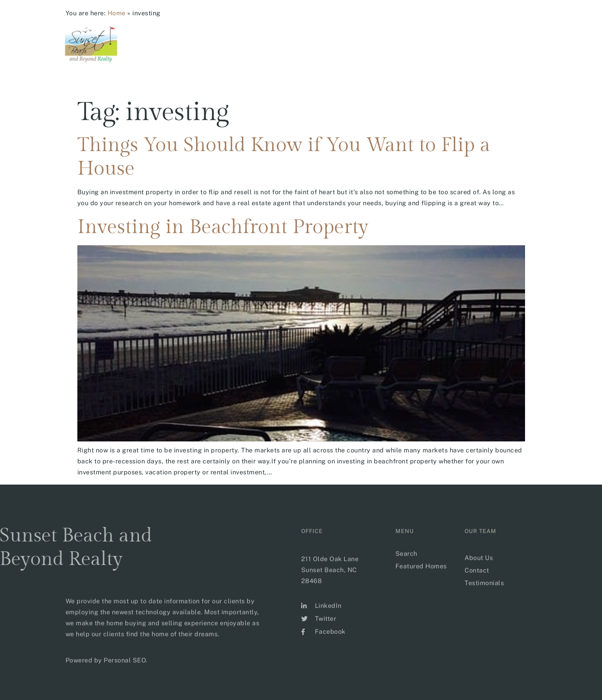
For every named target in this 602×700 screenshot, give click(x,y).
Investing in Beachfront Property (223, 227)
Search (322, 41)
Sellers (445, 41)
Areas (364, 41)
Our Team (491, 41)
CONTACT (535, 41)
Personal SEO (125, 667)
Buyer (403, 41)
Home (117, 13)
